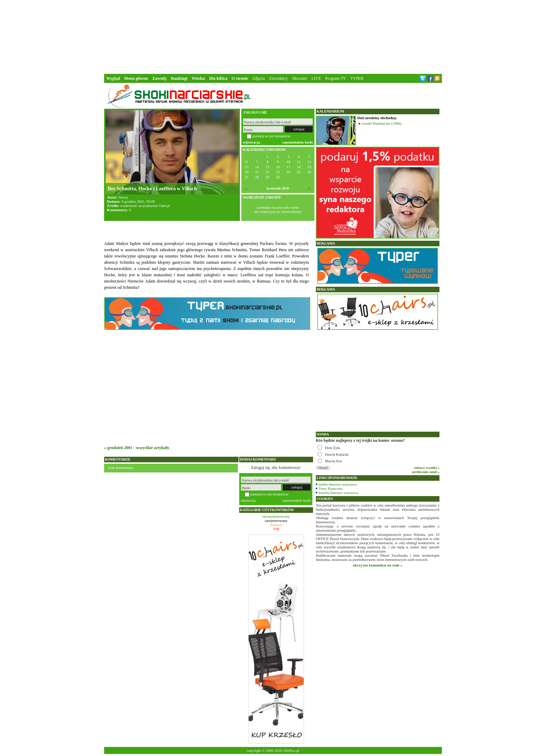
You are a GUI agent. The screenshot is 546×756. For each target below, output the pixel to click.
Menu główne (136, 78)
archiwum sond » (426, 472)
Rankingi (179, 78)
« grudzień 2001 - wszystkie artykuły (137, 448)
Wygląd (113, 78)
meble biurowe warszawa (338, 484)
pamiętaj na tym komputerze (272, 136)
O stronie (240, 78)
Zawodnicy (279, 78)
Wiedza (198, 78)
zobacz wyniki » (427, 468)
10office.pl (291, 750)
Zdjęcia (259, 78)
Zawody (160, 78)
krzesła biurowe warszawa (338, 493)
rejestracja (251, 142)
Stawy (123, 197)
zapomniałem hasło (298, 142)
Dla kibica (218, 78)
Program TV (336, 78)
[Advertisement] (273, 36)
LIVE (316, 78)
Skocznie (299, 78)
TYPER (357, 78)
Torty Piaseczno (331, 488)
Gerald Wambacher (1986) (381, 123)
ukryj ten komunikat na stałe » (378, 565)
